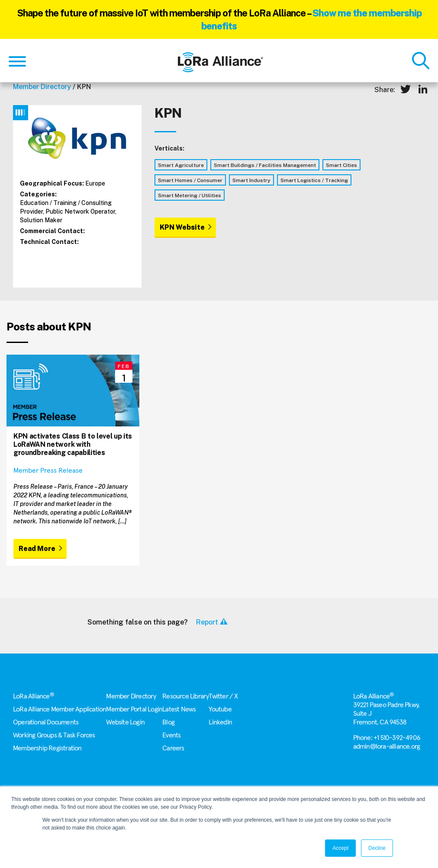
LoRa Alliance (34, 696)
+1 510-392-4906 (397, 738)
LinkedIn (220, 722)
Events (171, 735)
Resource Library (185, 696)
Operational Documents (46, 722)
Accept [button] (340, 848)
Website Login (125, 722)
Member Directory (42, 87)
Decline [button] (377, 848)
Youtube (220, 709)
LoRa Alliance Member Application (60, 709)
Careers (173, 748)
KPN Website (182, 227)
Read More (37, 549)
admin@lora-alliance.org (387, 746)
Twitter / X (223, 696)
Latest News (179, 709)
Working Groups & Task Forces (54, 735)
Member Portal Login (134, 709)
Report (207, 622)
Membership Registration (47, 748)
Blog (168, 722)
